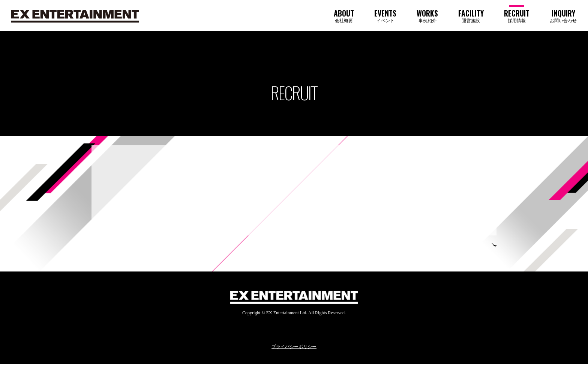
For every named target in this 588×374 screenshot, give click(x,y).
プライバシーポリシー (294, 357)
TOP (465, 250)
